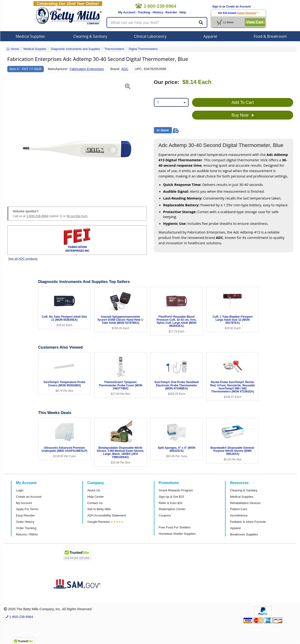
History (158, 12)
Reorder (171, 12)
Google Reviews (99, 522)
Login (20, 490)
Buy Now (243, 115)
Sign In (217, 7)
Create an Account (238, 7)
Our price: (167, 82)
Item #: (15, 69)
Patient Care (239, 509)
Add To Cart (243, 102)
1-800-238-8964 (37, 216)
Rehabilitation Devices (245, 503)
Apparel (210, 36)
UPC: (139, 69)
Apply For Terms (27, 509)
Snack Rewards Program (176, 490)
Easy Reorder (25, 515)
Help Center (96, 497)
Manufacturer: (58, 69)
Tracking (144, 12)
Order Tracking (26, 528)
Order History (25, 522)
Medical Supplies (30, 36)
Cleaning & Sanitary (90, 36)
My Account (127, 12)
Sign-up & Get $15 (172, 497)
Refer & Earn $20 (171, 503)
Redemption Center (172, 509)
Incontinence (239, 515)
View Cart (255, 22)
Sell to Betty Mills (99, 509)
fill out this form (77, 216)
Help (183, 12)
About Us (94, 490)
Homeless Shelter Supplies (177, 534)
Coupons (165, 515)
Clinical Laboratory (150, 36)
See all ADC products (23, 259)
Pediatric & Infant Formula (248, 522)
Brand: (115, 69)
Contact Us (95, 503)
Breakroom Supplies (244, 534)
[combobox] (171, 102)
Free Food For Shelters (175, 527)
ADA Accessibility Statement (107, 515)
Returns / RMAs (27, 534)
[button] (12, 137)
